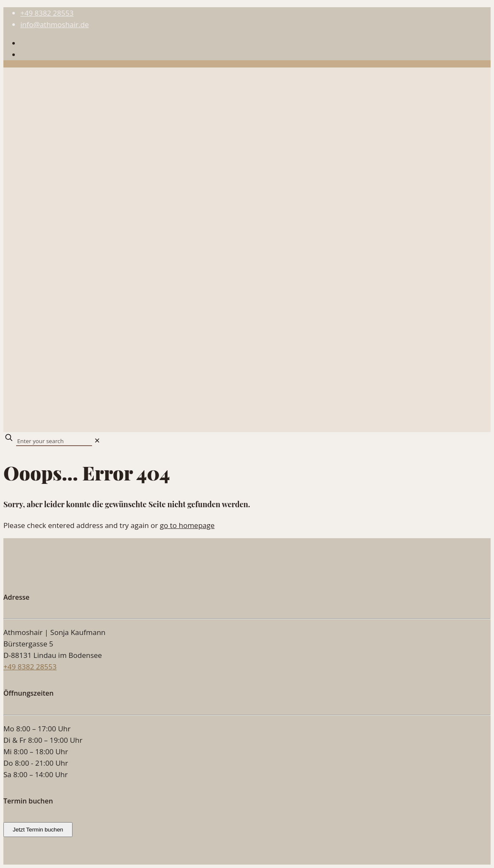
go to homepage (187, 525)
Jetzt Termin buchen (38, 830)
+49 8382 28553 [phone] (47, 13)
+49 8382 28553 (30, 667)
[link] (97, 440)
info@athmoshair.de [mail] (54, 24)
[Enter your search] (54, 441)
